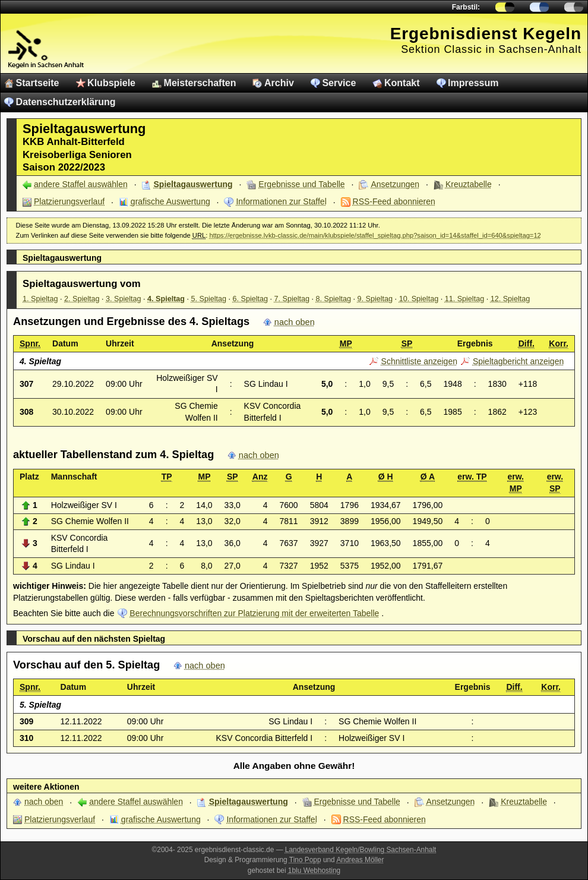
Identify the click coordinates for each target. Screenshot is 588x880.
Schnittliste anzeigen (419, 361)
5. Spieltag (209, 299)
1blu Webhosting (314, 870)
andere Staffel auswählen (81, 184)
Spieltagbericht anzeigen (518, 361)
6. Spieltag (251, 299)
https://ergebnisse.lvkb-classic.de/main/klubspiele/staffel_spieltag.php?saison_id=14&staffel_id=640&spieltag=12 (375, 235)
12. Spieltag (510, 299)
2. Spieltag (82, 299)
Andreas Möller (360, 860)
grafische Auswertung (170, 201)
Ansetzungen (395, 184)
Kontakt (402, 83)
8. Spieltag (334, 299)
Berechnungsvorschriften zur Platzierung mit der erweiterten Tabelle (254, 613)
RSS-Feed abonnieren (394, 201)
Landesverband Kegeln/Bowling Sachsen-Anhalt (361, 850)
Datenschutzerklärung (66, 102)
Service (339, 83)
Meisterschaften (200, 83)
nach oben (295, 322)
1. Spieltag (40, 299)
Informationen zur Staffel (281, 201)
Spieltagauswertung (193, 184)
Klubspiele (111, 83)
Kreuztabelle (469, 184)
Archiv (279, 83)
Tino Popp (305, 860)
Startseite (38, 83)
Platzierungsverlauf (69, 201)
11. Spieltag (465, 299)
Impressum (473, 83)
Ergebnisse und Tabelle (301, 184)
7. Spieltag (292, 299)
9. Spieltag (375, 299)
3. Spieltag (124, 299)
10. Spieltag (419, 299)
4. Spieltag (166, 299)
